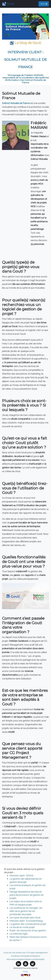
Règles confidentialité (35, 959)
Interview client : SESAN (21, 876)
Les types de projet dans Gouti (25, 918)
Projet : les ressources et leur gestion (28, 931)
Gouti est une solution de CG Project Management (26, 953)
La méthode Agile (18, 934)
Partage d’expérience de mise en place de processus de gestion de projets (26, 895)
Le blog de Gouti (26, 43)
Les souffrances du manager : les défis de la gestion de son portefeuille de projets (26, 911)
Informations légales (15, 959)
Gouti (8, 4)
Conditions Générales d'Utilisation (26, 956)
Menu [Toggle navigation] (44, 4)
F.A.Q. (26, 972)
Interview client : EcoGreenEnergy (26, 921)
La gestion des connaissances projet (28, 924)
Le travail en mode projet (22, 927)
